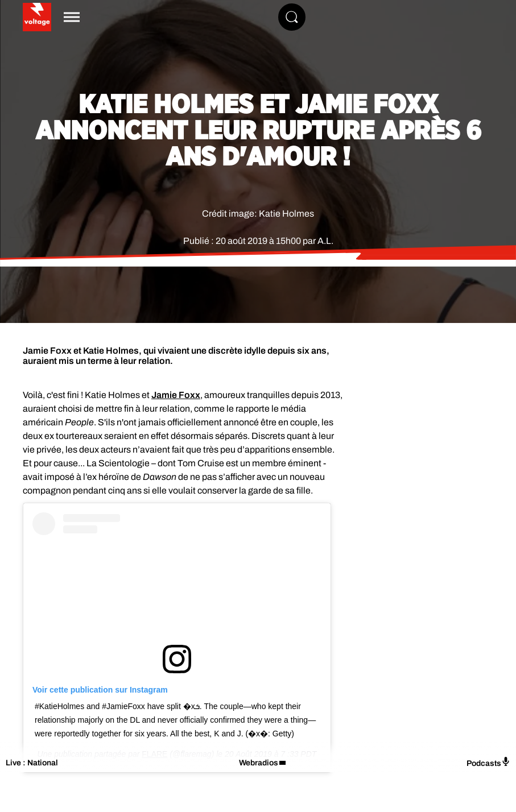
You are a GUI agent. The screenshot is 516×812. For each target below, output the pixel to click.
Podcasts (488, 762)
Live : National (32, 763)
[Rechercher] (292, 17)
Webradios (259, 763)
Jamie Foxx (176, 395)
